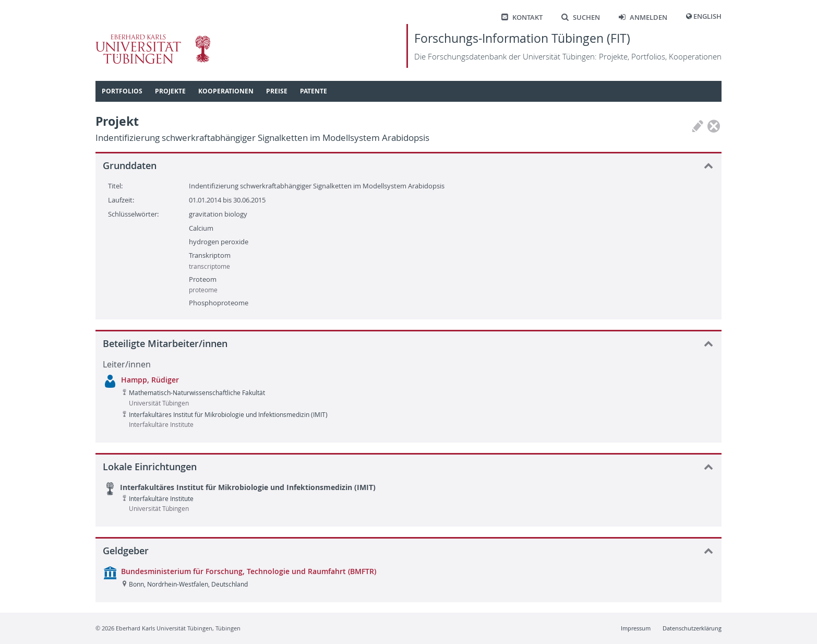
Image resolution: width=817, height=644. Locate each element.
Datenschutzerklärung (692, 628)
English (707, 16)
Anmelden (643, 17)
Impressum (636, 628)
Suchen (581, 17)
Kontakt (522, 17)
